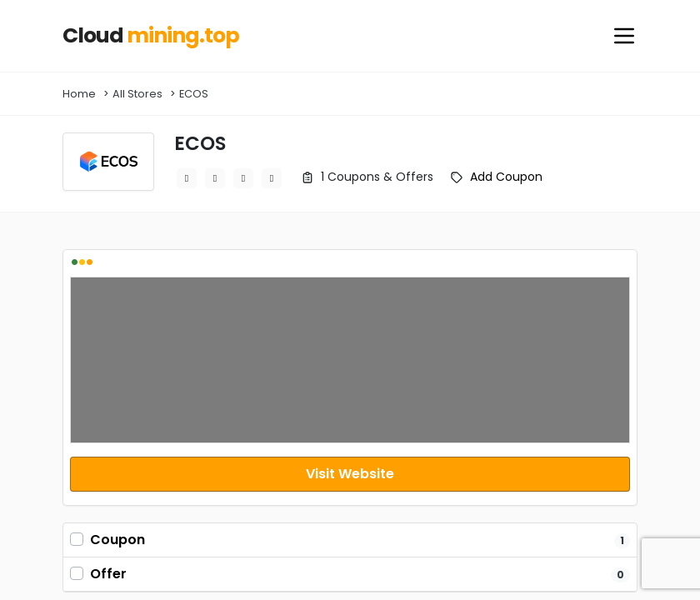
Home (79, 94)
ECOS (194, 94)
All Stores (137, 94)
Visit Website (350, 474)
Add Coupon (506, 177)
